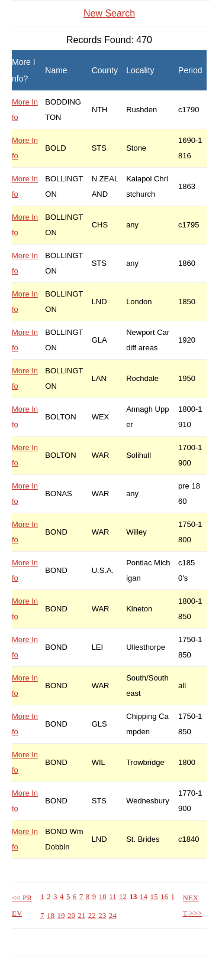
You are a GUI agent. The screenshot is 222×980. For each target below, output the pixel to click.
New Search (109, 13)
